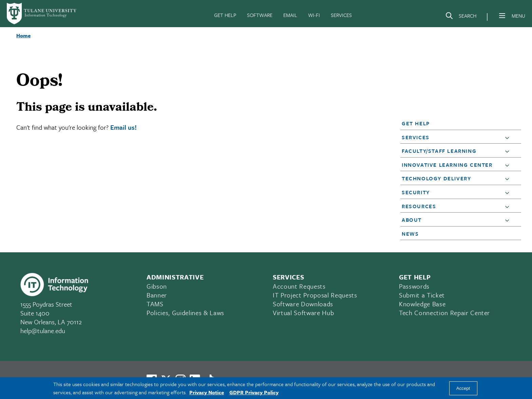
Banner (157, 295)
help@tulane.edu (43, 331)
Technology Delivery (436, 178)
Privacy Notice (207, 392)
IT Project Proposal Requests (315, 295)
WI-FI (314, 15)
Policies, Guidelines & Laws (185, 313)
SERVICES (341, 15)
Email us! (123, 127)
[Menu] (502, 16)
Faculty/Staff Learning (439, 151)
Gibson (157, 286)
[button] (456, 123)
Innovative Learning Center (447, 165)
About (412, 220)
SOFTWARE (260, 15)
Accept (463, 388)
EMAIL (290, 15)
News (410, 234)
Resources (419, 206)
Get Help (416, 123)
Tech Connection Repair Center (444, 313)
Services (416, 137)
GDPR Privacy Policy (254, 392)
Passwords (414, 286)
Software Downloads (303, 304)
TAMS (155, 304)
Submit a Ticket (422, 295)
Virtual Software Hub (303, 313)
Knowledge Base (422, 304)
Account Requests (299, 286)
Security (416, 192)
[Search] (461, 17)
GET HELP (225, 15)
